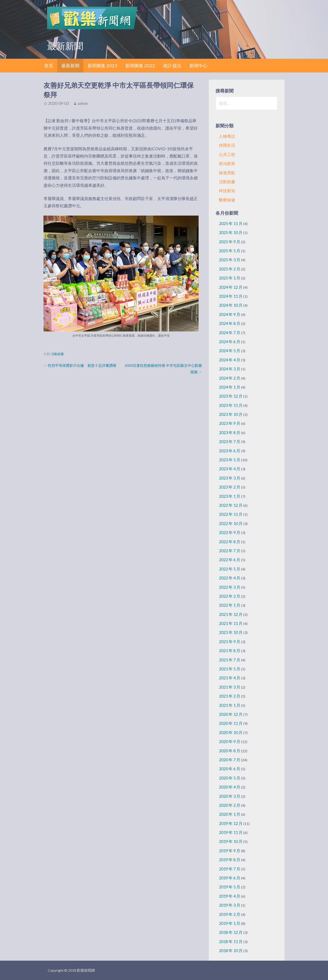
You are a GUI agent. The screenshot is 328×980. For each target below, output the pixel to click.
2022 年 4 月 (230, 578)
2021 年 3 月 (230, 687)
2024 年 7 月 (230, 333)
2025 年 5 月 (230, 251)
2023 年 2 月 (230, 487)
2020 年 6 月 (230, 769)
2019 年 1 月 (230, 923)
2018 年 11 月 (231, 942)
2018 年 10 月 (231, 951)
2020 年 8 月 (230, 751)
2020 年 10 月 (231, 732)
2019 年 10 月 (231, 841)
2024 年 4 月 (230, 360)
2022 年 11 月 (231, 514)
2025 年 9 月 (230, 242)
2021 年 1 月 (230, 705)
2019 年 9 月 (230, 851)
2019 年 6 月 (230, 878)
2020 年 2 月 (230, 805)
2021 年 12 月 (231, 614)
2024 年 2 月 (230, 378)
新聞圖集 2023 (102, 65)
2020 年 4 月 (230, 787)
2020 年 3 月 (230, 796)
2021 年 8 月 (230, 651)
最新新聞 (70, 65)
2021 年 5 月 (230, 669)
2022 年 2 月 (230, 596)
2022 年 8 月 (230, 542)
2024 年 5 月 (230, 351)
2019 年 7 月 (230, 869)
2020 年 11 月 (231, 723)
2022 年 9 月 (230, 532)
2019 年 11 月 (231, 832)
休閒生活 (227, 145)
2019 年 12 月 (231, 823)
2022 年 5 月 (230, 569)
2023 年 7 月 (230, 442)
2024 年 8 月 (230, 323)
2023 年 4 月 (230, 469)
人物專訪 (227, 136)
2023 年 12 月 (231, 396)
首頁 (49, 65)
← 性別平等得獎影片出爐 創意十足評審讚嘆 (80, 365)
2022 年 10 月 (231, 523)
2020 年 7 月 (230, 760)
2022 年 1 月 (230, 605)
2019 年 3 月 (230, 905)
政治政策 (227, 163)
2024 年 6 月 (230, 342)
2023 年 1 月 (230, 496)
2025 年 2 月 (230, 269)
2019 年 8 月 (230, 860)
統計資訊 (172, 65)
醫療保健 (227, 200)
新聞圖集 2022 (140, 65)
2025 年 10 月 (231, 232)
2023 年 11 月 (231, 405)
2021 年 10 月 (231, 632)
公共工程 (227, 154)
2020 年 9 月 (230, 741)
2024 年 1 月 (230, 387)
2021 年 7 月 (230, 660)
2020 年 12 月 (231, 714)
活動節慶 (57, 354)
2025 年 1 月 (230, 278)
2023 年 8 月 (230, 433)
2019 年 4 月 (230, 896)
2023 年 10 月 (231, 414)
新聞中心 (198, 65)
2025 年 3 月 (230, 260)
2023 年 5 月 (230, 460)
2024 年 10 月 (231, 305)
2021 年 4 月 (230, 678)
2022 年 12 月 (231, 505)
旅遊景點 (227, 173)
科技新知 (227, 191)
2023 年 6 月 (230, 451)
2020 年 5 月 (230, 778)
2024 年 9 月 (230, 314)
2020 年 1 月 (230, 814)
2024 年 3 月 (230, 369)
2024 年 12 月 (231, 287)
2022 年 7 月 (230, 551)
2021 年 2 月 (230, 696)
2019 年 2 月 (230, 914)
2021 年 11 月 (231, 623)
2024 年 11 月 (231, 296)
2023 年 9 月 (230, 423)
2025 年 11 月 (231, 223)
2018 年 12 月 (231, 932)
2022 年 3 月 (230, 587)
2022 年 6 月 (230, 560)
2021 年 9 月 (230, 642)
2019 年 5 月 (230, 887)
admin (83, 103)
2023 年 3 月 (230, 478)
